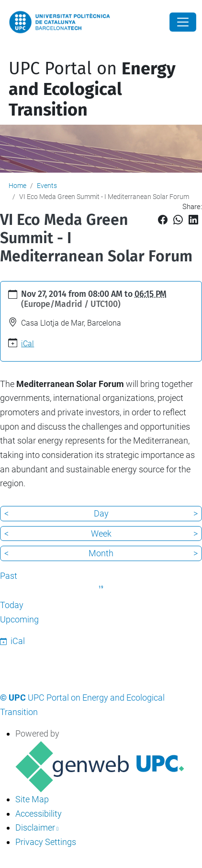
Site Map (32, 799)
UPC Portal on (92, 89)
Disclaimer (35, 827)
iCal (28, 344)
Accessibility (39, 814)
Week (101, 534)
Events (47, 186)
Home (17, 186)
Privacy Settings (46, 842)
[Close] (183, 22)
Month (101, 553)
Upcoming (19, 619)
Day (101, 513)
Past (9, 576)
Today (12, 605)
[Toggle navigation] (6, 52)
